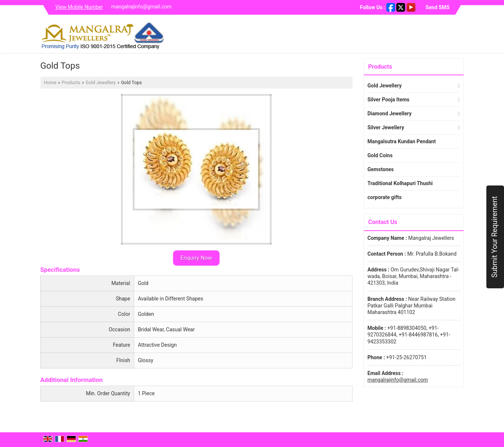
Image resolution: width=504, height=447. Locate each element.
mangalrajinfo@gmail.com (142, 7)
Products (71, 82)
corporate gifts (385, 197)
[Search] (459, 35)
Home (50, 82)
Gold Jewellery (101, 82)
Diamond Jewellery (390, 113)
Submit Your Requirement (495, 237)
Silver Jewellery (386, 127)
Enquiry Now (196, 258)
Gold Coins (380, 155)
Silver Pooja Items (389, 100)
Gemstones (381, 169)
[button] (79, 7)
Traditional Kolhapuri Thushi (400, 183)
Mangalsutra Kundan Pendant (402, 141)
